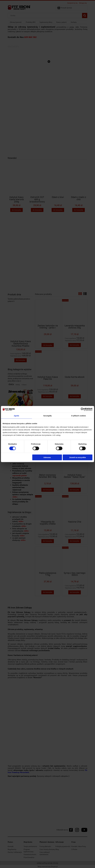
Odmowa (47, 457)
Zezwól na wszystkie (78, 457)
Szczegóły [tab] (47, 416)
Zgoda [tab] (16, 416)
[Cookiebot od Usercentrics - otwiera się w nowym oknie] (82, 409)
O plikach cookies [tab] (79, 416)
